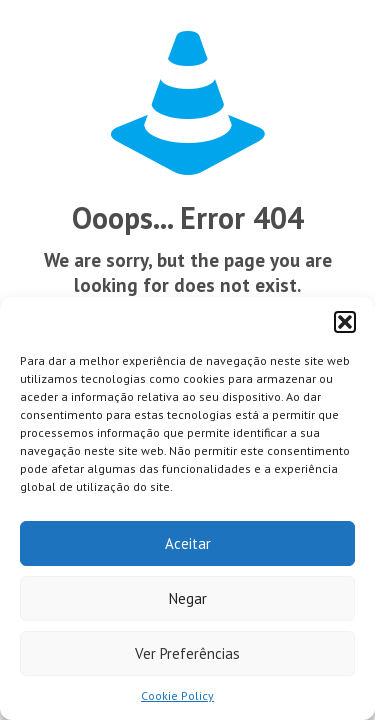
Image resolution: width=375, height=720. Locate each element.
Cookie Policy (177, 695)
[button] (345, 322)
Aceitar (188, 543)
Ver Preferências (187, 653)
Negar (188, 598)
